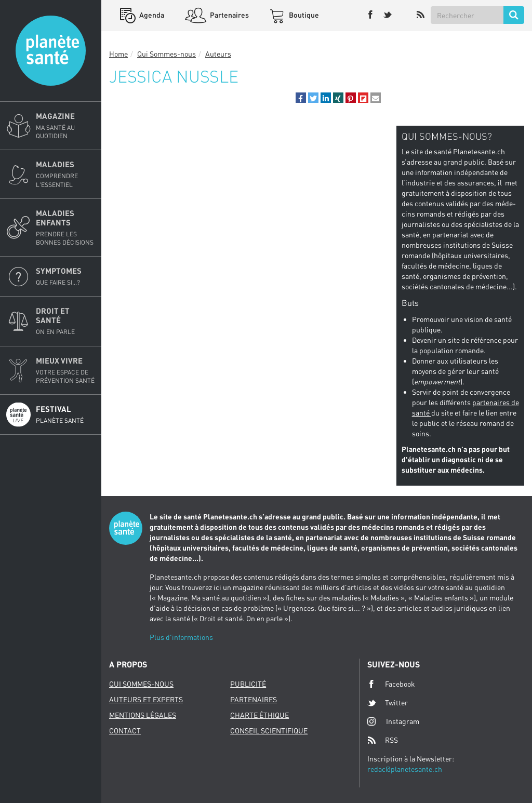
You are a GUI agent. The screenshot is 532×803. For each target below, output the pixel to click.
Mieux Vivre (65, 370)
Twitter (388, 703)
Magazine (65, 126)
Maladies (65, 174)
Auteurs (218, 54)
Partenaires (229, 15)
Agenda (151, 15)
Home (118, 54)
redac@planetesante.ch (405, 769)
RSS (383, 740)
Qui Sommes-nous (167, 54)
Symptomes (65, 276)
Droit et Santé (65, 321)
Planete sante (51, 51)
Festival (65, 414)
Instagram (393, 721)
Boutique (303, 15)
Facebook (391, 684)
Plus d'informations (181, 637)
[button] (301, 98)
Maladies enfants (65, 227)
